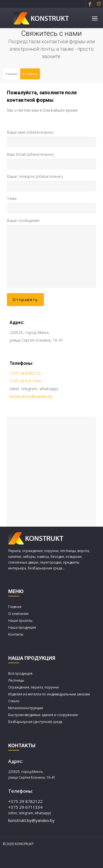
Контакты (16, 634)
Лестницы (16, 680)
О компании (18, 614)
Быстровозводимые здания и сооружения (43, 715)
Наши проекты (20, 621)
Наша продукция (22, 627)
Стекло (14, 701)
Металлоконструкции (26, 708)
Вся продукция (20, 673)
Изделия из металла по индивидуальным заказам (49, 694)
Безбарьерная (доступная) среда (35, 722)
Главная (11, 74)
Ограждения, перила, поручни (34, 687)
